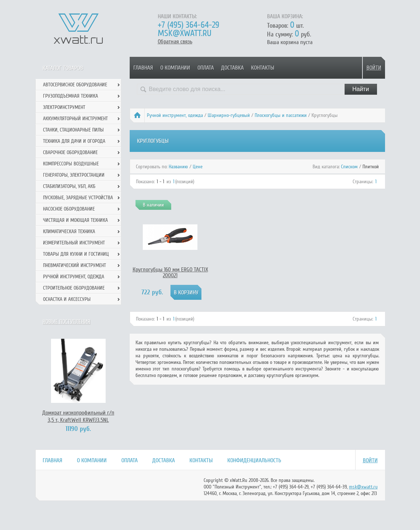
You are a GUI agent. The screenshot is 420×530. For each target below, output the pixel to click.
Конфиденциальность (254, 460)
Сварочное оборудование (70, 152)
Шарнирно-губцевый (229, 115)
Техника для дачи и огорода (74, 141)
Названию (178, 167)
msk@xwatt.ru (185, 33)
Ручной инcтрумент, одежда (175, 115)
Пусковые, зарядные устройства (78, 198)
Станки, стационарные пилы (73, 130)
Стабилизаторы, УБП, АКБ (69, 186)
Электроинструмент (64, 107)
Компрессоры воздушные (71, 164)
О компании (175, 68)
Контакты (263, 68)
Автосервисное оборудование (75, 85)
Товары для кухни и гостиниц (76, 254)
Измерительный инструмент (74, 243)
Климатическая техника (69, 231)
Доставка (232, 68)
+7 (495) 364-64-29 (189, 25)
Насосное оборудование (69, 209)
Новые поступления (66, 322)
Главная (143, 68)
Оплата (206, 68)
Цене (198, 167)
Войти (374, 68)
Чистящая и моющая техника (75, 220)
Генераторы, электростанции (74, 175)
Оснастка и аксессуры (67, 299)
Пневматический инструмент (74, 265)
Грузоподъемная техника (70, 96)
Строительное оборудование (74, 288)
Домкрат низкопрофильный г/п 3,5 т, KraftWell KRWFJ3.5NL (78, 416)
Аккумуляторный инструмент (75, 119)
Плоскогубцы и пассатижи (281, 115)
